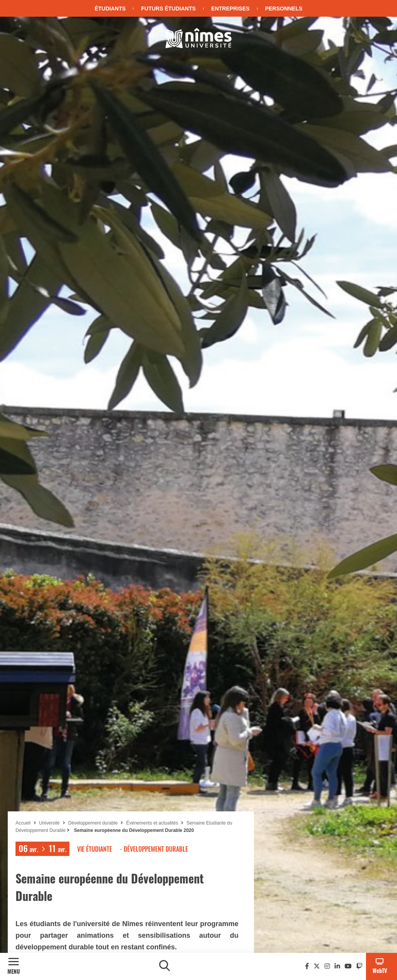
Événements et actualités (153, 823)
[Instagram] (327, 966)
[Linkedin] (337, 966)
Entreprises (230, 9)
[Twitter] (317, 966)
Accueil (23, 823)
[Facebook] (307, 966)
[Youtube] (348, 966)
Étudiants (110, 9)
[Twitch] (359, 966)
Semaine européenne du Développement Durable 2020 (133, 830)
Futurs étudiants (168, 9)
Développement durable (93, 823)
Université (49, 823)
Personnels (284, 9)
